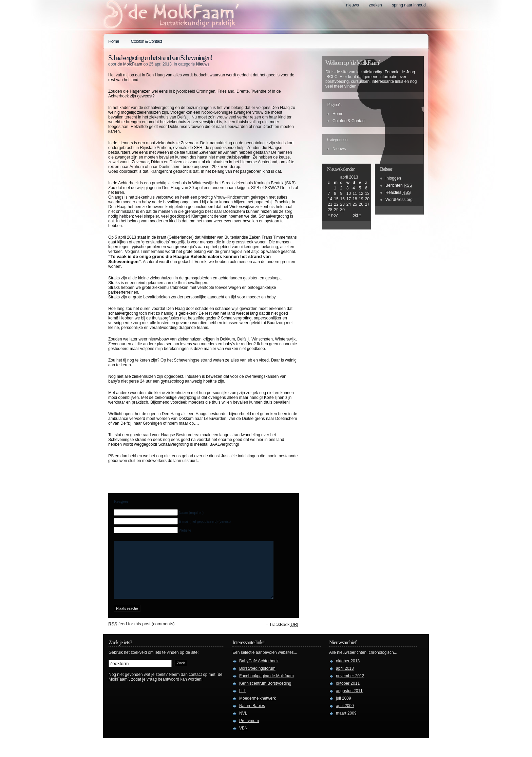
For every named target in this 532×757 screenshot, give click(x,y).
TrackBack (284, 635)
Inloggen (393, 178)
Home (114, 41)
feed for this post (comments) (141, 634)
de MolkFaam (130, 64)
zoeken (375, 5)
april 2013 (345, 679)
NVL (243, 723)
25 (355, 204)
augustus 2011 (349, 701)
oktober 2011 (348, 694)
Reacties (398, 192)
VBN (243, 738)
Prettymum (249, 731)
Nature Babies (252, 716)
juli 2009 (344, 708)
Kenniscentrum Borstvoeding (265, 694)
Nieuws (352, 5)
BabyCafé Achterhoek (259, 671)
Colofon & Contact (146, 41)
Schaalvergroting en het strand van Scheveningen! (160, 58)
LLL (243, 701)
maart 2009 (346, 723)
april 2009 (345, 716)
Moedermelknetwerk (258, 708)
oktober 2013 (348, 671)
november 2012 (350, 686)
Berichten (399, 185)
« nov (333, 215)
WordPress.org (399, 200)
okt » (357, 215)
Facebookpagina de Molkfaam (267, 686)
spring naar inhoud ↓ (410, 5)
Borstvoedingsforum (257, 679)
